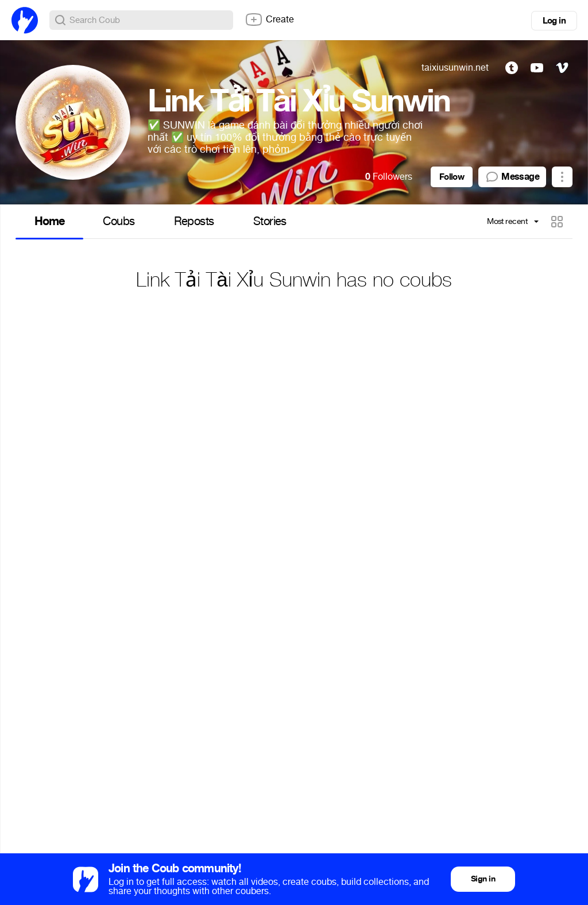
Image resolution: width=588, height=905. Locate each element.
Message (512, 177)
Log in (554, 21)
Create (269, 20)
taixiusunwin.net (455, 67)
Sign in (483, 879)
